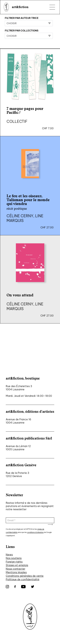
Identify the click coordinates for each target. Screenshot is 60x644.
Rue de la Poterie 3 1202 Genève (17, 474)
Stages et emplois (17, 565)
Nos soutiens (14, 558)
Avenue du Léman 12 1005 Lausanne (18, 448)
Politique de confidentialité (23, 579)
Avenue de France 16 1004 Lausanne (18, 421)
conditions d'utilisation (35, 532)
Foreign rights (14, 562)
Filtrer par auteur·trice (22, 18)
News (9, 555)
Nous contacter (16, 569)
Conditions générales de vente (25, 576)
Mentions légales (16, 572)
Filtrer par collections (22, 31)
